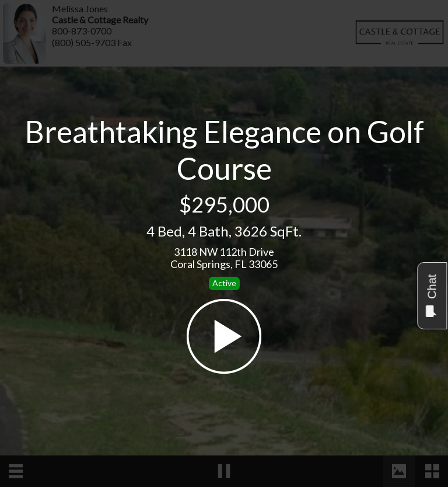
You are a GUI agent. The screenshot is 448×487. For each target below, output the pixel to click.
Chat (431, 296)
